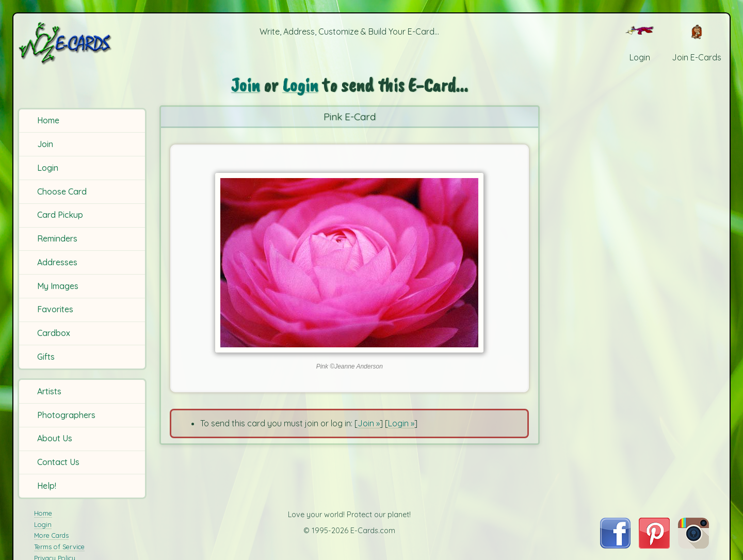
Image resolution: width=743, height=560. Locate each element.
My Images (58, 286)
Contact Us (58, 462)
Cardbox (54, 333)
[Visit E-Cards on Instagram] (693, 546)
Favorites (55, 309)
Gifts (46, 357)
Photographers (66, 415)
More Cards (51, 535)
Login (48, 168)
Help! (47, 486)
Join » (369, 423)
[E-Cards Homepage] (82, 43)
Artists (49, 391)
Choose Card (62, 191)
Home (48, 120)
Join (45, 144)
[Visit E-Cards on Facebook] (615, 546)
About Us (55, 438)
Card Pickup (60, 215)
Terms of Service (59, 547)
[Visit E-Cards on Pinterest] (654, 546)
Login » (401, 423)
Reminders (57, 238)
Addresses (57, 262)
